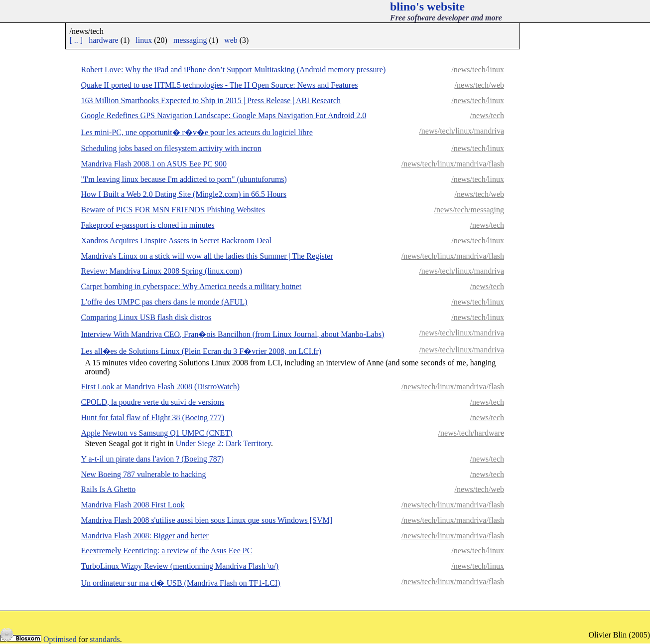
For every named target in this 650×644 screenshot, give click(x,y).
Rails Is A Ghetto (109, 489)
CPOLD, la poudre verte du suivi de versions (153, 402)
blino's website (427, 6)
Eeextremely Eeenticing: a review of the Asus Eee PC (167, 551)
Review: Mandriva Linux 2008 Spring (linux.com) (162, 271)
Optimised (60, 639)
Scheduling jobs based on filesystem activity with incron (171, 148)
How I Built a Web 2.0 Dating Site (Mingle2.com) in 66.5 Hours (184, 194)
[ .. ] (76, 40)
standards (105, 639)
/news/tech (487, 115)
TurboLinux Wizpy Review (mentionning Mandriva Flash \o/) (180, 566)
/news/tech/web (479, 85)
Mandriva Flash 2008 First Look (133, 505)
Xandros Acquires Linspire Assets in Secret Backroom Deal (177, 241)
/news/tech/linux (478, 70)
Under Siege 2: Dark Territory (223, 443)
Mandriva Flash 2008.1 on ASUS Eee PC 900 (154, 164)
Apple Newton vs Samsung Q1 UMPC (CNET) (157, 433)
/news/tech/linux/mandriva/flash (453, 164)
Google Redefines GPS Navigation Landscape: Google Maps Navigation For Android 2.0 (224, 115)
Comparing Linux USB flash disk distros (146, 317)
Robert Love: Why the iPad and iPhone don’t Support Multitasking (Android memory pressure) (234, 70)
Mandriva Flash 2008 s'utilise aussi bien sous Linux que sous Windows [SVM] (207, 520)
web (231, 40)
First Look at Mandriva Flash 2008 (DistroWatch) (161, 387)
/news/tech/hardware (471, 433)
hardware (104, 40)
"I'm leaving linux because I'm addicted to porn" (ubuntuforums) (184, 179)
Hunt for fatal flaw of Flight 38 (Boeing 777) (153, 417)
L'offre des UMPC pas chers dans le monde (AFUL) (164, 302)
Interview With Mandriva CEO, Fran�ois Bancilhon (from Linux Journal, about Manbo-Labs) (233, 334)
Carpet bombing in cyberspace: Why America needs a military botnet (192, 286)
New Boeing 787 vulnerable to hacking (144, 474)
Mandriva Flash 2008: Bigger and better (145, 536)
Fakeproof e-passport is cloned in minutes (148, 225)
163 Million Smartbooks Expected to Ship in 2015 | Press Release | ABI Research (211, 100)
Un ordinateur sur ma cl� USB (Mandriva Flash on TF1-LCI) (181, 583)
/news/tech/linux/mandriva (461, 131)
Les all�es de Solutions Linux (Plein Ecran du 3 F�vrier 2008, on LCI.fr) (201, 351)
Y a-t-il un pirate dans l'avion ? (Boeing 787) (153, 459)
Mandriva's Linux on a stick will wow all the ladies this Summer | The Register (207, 256)
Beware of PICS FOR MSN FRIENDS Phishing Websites (173, 210)
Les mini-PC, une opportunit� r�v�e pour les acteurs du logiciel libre (197, 132)
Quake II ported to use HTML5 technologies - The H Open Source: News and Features (220, 85)
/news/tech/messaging (469, 210)
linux (144, 40)
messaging (190, 40)
